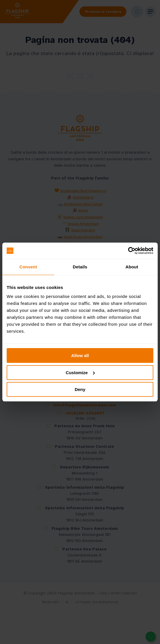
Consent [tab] (28, 267)
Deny (80, 389)
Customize (80, 373)
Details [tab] (80, 267)
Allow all (80, 355)
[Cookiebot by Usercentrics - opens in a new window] (128, 251)
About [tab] (132, 267)
